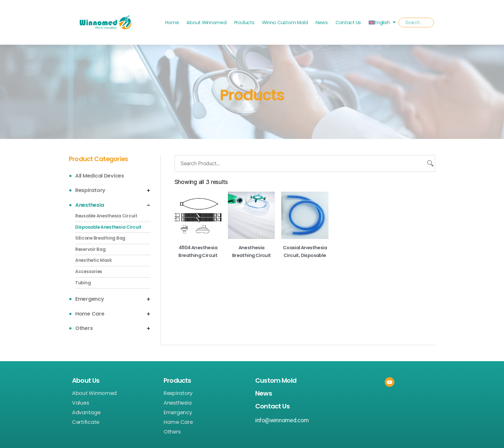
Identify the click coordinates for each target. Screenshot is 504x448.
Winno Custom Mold (285, 23)
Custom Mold (276, 380)
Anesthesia (90, 205)
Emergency (90, 299)
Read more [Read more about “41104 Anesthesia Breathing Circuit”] (198, 265)
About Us (86, 380)
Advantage (86, 413)
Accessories (89, 272)
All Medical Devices (100, 176)
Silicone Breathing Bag (100, 238)
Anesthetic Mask (94, 260)
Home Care (90, 314)
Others (84, 328)
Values (80, 403)
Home (172, 23)
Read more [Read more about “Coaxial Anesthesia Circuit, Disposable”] (305, 265)
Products (244, 23)
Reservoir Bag (90, 249)
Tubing (83, 283)
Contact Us (348, 23)
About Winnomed (206, 23)
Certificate (86, 422)
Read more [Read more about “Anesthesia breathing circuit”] (252, 265)
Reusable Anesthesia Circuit (106, 216)
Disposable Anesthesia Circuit (108, 227)
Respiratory (90, 190)
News (322, 23)
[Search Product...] (305, 163)
